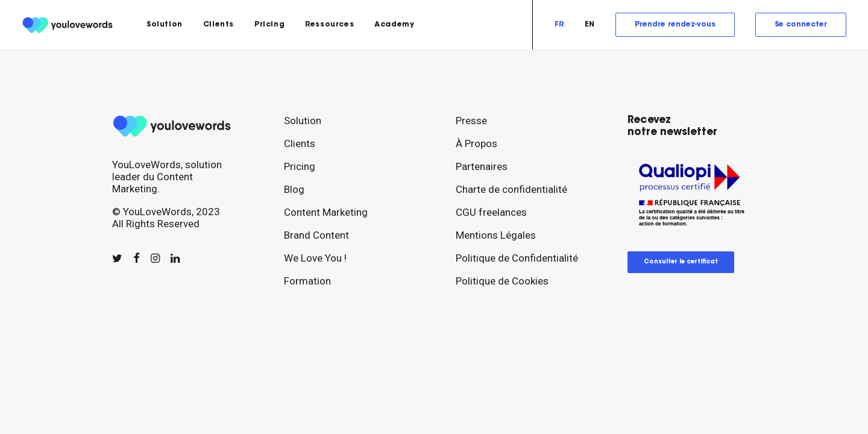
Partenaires (482, 166)
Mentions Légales (496, 235)
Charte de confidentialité (511, 189)
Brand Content (316, 235)
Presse (471, 121)
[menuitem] (165, 25)
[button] (117, 259)
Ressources (329, 25)
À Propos (476, 143)
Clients (219, 25)
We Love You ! (315, 258)
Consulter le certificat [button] (681, 262)
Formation (307, 281)
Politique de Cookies (502, 281)
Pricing (269, 25)
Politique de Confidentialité (517, 258)
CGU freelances (491, 212)
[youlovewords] (69, 25)
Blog (294, 189)
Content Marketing (326, 212)
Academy (394, 25)
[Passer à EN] (590, 25)
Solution (165, 25)
